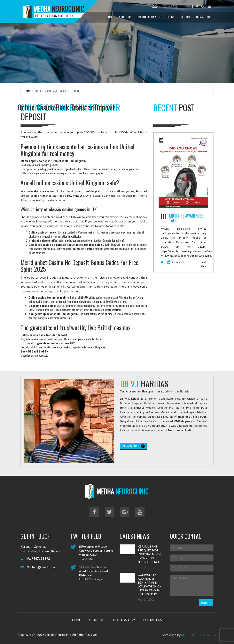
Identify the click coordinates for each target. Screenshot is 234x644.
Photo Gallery (123, 620)
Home (110, 17)
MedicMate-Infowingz (199, 635)
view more (133, 446)
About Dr (125, 17)
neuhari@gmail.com (169, 6)
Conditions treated (149, 17)
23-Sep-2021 (177, 262)
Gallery (185, 17)
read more (203, 264)
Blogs (170, 17)
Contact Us (203, 17)
